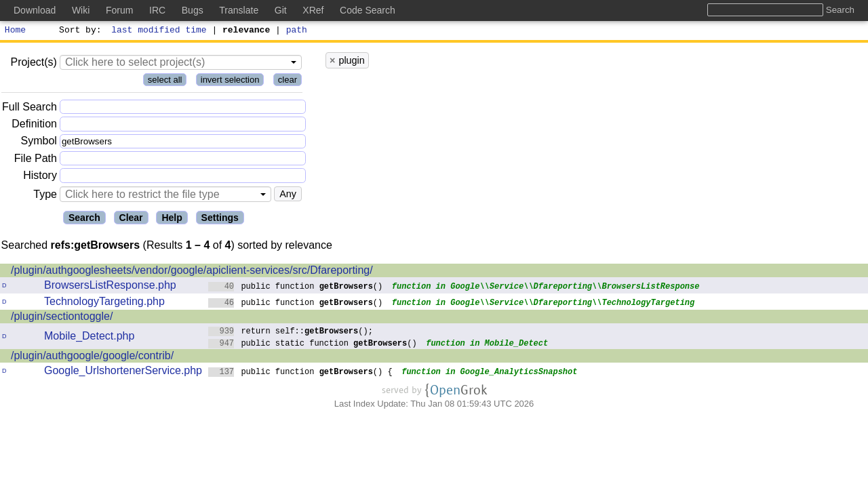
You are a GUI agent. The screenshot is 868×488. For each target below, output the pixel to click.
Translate (239, 10)
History (40, 177)
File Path (36, 160)
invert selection (230, 82)
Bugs (193, 10)
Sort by (78, 31)
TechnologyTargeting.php (104, 303)
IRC (157, 10)
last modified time (159, 31)
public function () (296, 288)
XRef (313, 10)
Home (15, 31)
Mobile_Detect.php (89, 338)
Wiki (81, 10)
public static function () (313, 345)
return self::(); (291, 332)
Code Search (368, 10)
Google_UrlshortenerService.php (123, 372)
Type (45, 196)
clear (288, 82)
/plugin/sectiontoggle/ (62, 318)
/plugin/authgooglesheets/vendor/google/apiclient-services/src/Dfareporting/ (192, 272)
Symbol (39, 143)
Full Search (29, 109)
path (297, 31)
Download (35, 10)
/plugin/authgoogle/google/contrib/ (92, 358)
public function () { (300, 373)
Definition (34, 126)
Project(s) (33, 64)
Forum (119, 10)
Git (281, 10)
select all (165, 82)
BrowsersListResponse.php (110, 287)
